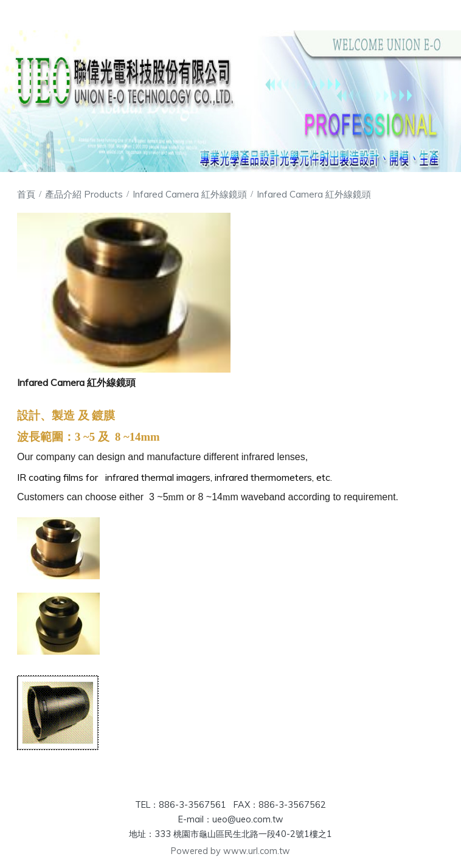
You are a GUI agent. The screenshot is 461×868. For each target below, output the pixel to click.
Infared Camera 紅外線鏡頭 (190, 194)
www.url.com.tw (257, 851)
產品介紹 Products (85, 194)
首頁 (26, 194)
